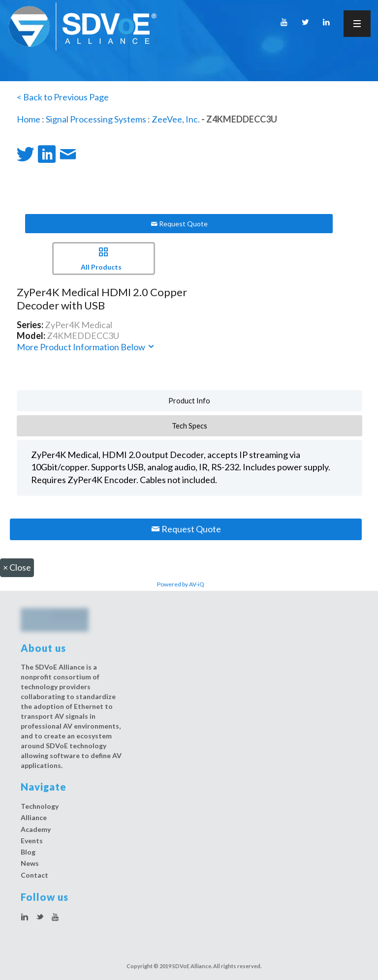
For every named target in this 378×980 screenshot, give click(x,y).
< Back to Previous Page (63, 97)
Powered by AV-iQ (181, 584)
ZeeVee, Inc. (176, 119)
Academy (36, 829)
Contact (34, 875)
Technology (40, 806)
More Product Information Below (86, 347)
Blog (28, 852)
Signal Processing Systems (96, 119)
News (30, 863)
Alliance (34, 817)
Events (32, 841)
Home (29, 119)
